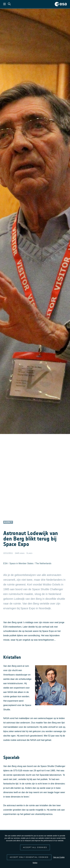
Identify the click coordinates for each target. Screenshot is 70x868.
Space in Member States (21, 563)
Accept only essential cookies (29, 857)
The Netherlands (43, 563)
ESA (5, 563)
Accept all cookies (35, 847)
